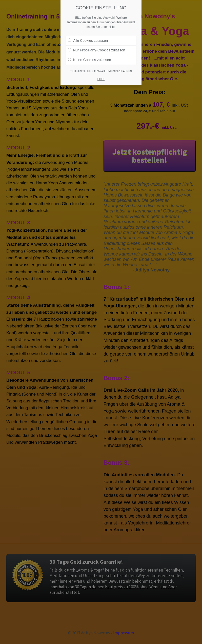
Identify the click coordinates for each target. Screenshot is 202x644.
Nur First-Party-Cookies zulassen (96, 49)
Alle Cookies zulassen (88, 40)
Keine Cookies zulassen (89, 59)
